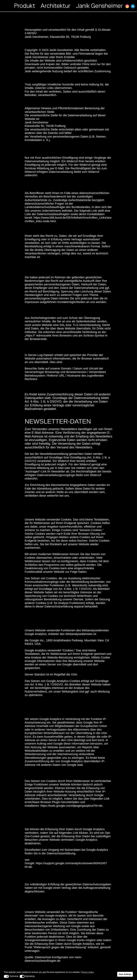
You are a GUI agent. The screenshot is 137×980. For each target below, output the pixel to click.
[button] (6, 976)
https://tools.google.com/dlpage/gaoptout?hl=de (71, 806)
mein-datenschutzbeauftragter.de (53, 959)
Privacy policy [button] (87, 972)
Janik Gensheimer (99, 6)
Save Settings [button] (125, 974)
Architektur (55, 6)
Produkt (25, 6)
